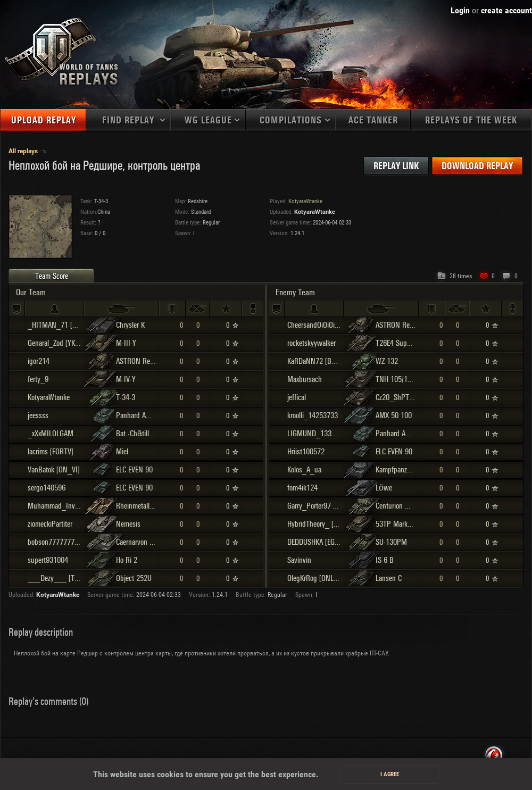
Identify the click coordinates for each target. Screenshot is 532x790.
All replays (24, 151)
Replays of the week (471, 120)
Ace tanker (373, 120)
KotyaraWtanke (315, 212)
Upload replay (44, 120)
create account (506, 10)
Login (460, 10)
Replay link (396, 166)
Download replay (477, 166)
